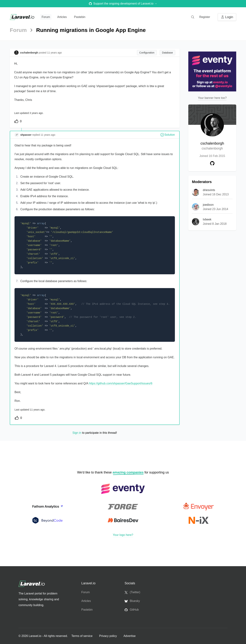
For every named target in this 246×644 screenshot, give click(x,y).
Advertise (130, 636)
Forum (46, 17)
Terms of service (82, 636)
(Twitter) (132, 592)
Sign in (77, 433)
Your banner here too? (212, 98)
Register (205, 17)
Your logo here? (123, 535)
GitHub (132, 610)
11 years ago (48, 135)
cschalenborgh (212, 146)
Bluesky (132, 601)
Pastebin (80, 17)
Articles (62, 17)
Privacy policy (108, 636)
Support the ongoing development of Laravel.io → (123, 4)
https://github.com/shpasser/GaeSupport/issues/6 (121, 383)
